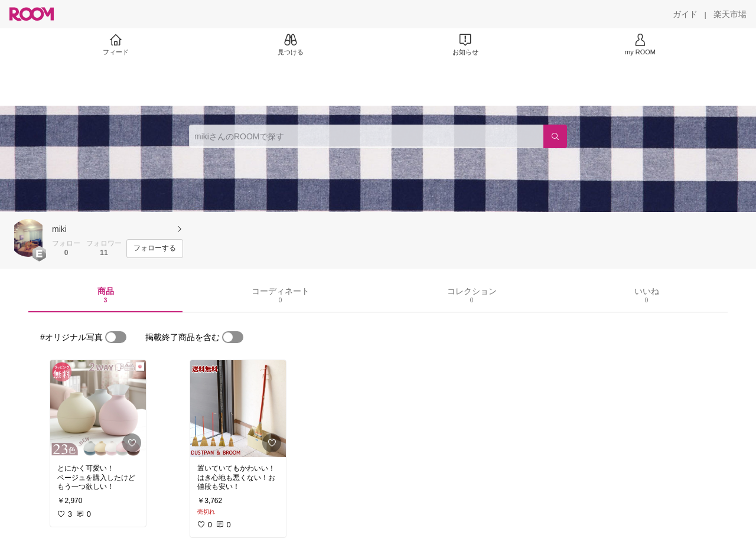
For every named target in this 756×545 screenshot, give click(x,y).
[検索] (555, 136)
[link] (98, 409)
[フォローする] (155, 249)
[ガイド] (685, 14)
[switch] (116, 337)
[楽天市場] (730, 14)
